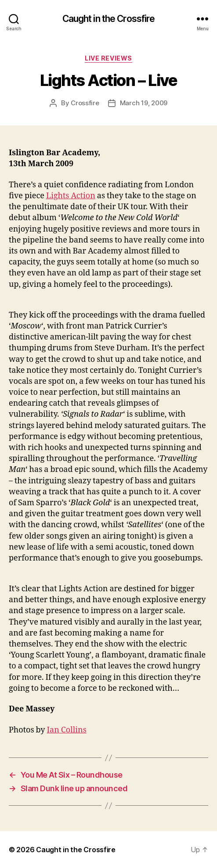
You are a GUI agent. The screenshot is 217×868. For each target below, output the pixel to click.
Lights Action (71, 196)
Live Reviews (108, 58)
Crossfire (85, 103)
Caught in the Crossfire (109, 19)
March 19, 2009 (144, 103)
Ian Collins (66, 730)
